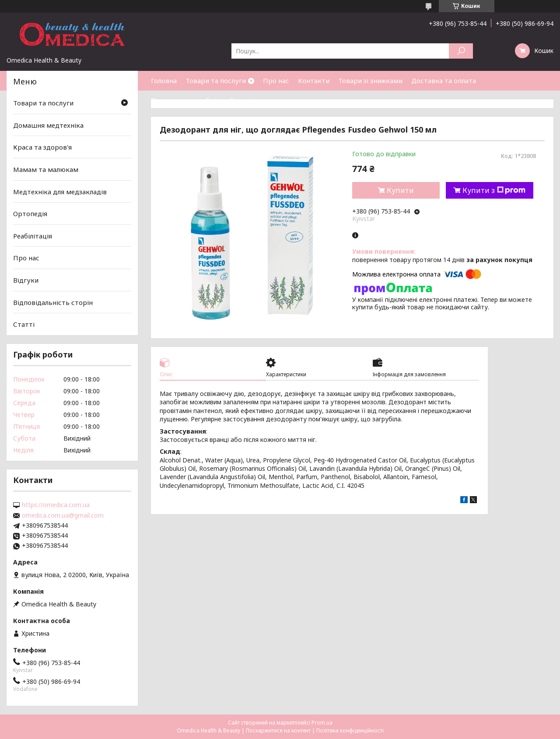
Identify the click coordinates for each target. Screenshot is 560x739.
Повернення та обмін (186, 100)
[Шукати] (461, 51)
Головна (164, 81)
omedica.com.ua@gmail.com (63, 515)
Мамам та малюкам (46, 169)
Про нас (276, 81)
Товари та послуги (216, 81)
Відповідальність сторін (53, 302)
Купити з (494, 190)
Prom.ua (322, 723)
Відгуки (26, 280)
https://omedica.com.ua (56, 505)
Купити (400, 190)
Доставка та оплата (444, 81)
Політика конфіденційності (350, 730)
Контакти (314, 81)
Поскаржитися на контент (278, 730)
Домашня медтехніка (48, 125)
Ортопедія (30, 214)
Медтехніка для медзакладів (60, 191)
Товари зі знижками (370, 81)
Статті (240, 100)
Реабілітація (33, 236)
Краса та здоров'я (42, 147)
